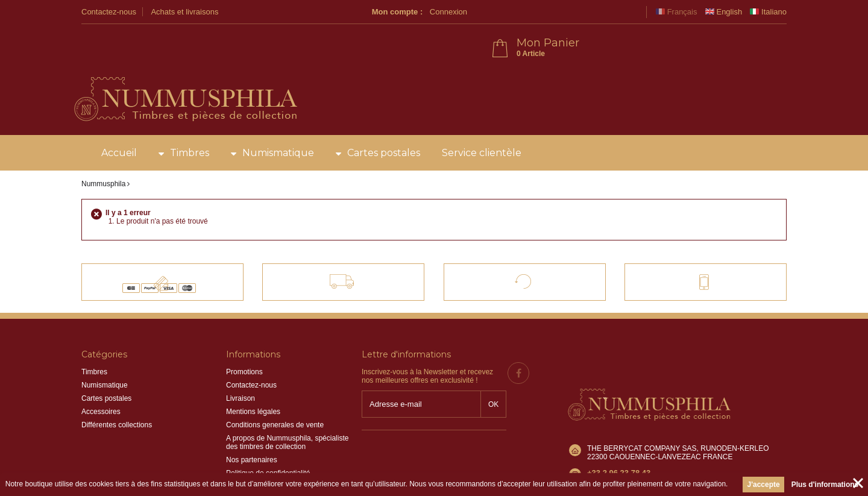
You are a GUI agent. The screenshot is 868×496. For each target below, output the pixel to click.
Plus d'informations (825, 485)
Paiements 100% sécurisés (172, 243)
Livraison (241, 366)
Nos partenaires (252, 427)
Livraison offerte (352, 243)
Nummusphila (103, 151)
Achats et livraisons (184, 12)
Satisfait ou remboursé (535, 243)
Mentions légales (253, 379)
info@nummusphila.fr (621, 416)
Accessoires (101, 379)
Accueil (119, 120)
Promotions (244, 339)
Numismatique (278, 120)
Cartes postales (384, 120)
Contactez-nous (109, 12)
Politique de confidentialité (268, 441)
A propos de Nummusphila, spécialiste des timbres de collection (287, 410)
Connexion (620, 12)
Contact (694, 243)
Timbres (190, 120)
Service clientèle (482, 120)
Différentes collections (117, 392)
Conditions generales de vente (275, 392)
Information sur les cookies (269, 454)
